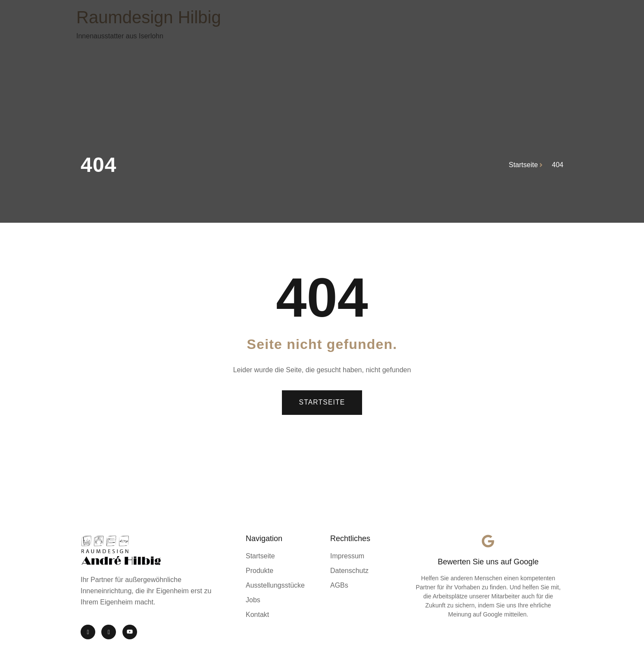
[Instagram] (88, 632)
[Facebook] (109, 632)
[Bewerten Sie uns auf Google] (488, 541)
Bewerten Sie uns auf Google (488, 562)
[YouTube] (130, 632)
